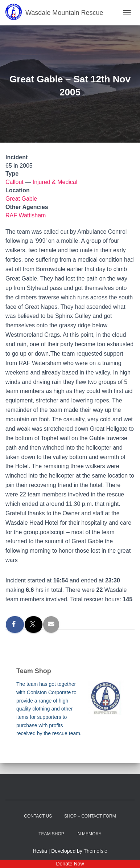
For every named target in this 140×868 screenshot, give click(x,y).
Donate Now (70, 864)
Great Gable (21, 199)
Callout (15, 182)
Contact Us (38, 816)
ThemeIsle (96, 851)
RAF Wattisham (26, 215)
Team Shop (51, 834)
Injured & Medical (55, 182)
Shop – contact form (90, 816)
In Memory (89, 834)
